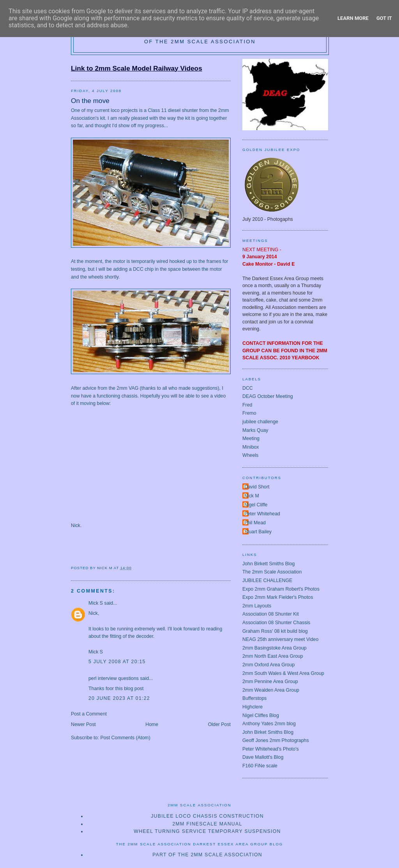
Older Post (219, 724)
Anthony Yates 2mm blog (269, 724)
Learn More (353, 18)
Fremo (249, 413)
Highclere (252, 707)
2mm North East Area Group (273, 656)
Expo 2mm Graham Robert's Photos (281, 589)
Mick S (96, 603)
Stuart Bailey (258, 532)
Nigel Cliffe (256, 505)
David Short (257, 487)
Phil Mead (255, 523)
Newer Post (83, 724)
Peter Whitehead (262, 514)
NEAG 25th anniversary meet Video (280, 639)
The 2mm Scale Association (272, 572)
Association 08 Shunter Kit (271, 614)
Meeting (251, 438)
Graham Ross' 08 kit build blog (275, 631)
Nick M (252, 496)
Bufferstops (254, 698)
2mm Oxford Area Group (268, 665)
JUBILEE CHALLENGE (267, 580)
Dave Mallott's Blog (263, 757)
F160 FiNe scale (260, 766)
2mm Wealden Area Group (271, 690)
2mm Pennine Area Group (270, 682)
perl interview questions (114, 678)
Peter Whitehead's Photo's (271, 749)
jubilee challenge (260, 422)
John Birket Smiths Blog (268, 732)
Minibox (251, 447)
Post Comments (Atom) (125, 738)
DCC (248, 388)
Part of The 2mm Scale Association (207, 855)
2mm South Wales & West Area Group (283, 673)
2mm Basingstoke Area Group (275, 648)
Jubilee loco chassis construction (207, 816)
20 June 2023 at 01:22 (119, 698)
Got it (384, 18)
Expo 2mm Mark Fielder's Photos (278, 597)
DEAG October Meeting (268, 396)
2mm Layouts (257, 606)
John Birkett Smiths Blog (268, 564)
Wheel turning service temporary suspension (207, 831)
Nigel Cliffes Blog (261, 715)
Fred (247, 405)
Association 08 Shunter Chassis (276, 623)
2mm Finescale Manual (207, 824)
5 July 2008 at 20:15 (117, 662)
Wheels (250, 455)
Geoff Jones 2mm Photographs (276, 740)
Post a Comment (89, 714)
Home (152, 724)
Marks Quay (255, 430)
